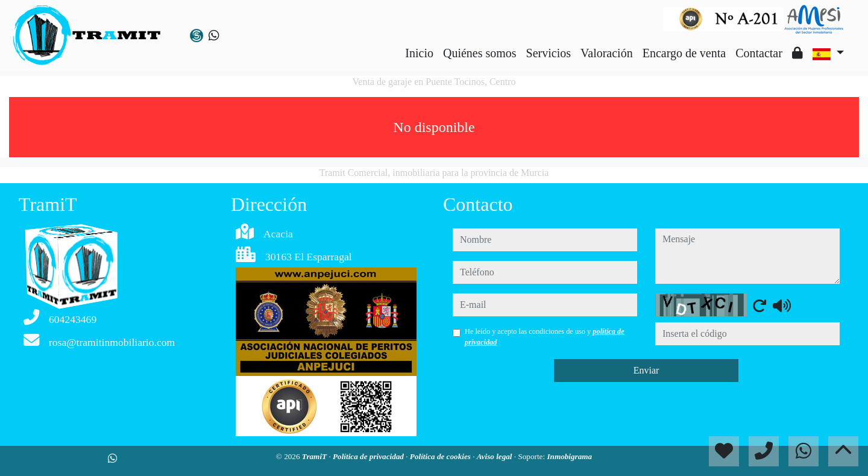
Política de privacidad (369, 456)
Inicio (419, 53)
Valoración (607, 53)
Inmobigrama (569, 456)
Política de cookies (441, 456)
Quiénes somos (480, 53)
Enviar (646, 370)
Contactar (759, 53)
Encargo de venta (684, 53)
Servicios (549, 53)
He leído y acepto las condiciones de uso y (545, 337)
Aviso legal (495, 456)
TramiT (316, 456)
